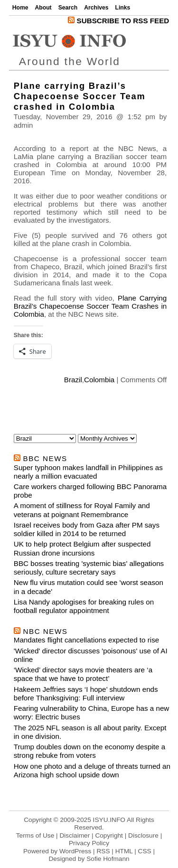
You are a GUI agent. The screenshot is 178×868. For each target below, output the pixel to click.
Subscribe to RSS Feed (118, 21)
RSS (103, 851)
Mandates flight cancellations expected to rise (86, 640)
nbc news (46, 631)
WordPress (75, 851)
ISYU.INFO (109, 820)
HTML (124, 851)
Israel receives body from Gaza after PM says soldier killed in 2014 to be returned (87, 529)
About (43, 8)
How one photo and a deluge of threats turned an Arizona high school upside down (92, 770)
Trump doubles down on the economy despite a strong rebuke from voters (89, 751)
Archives (96, 8)
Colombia (99, 380)
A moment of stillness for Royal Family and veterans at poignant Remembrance (82, 510)
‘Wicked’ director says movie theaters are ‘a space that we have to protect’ (83, 674)
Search (68, 8)
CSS (145, 851)
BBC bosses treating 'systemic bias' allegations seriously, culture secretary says (89, 568)
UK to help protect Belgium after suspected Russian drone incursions (82, 548)
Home (20, 8)
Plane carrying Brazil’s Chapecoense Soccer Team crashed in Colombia (80, 96)
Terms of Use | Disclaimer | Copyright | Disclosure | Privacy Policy (89, 839)
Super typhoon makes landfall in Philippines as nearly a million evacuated (88, 472)
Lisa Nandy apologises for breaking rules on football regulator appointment (84, 606)
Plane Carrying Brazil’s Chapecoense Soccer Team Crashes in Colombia (90, 306)
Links (123, 8)
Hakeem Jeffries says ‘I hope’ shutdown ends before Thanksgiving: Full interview (86, 693)
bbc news (45, 458)
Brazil (73, 380)
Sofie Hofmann (108, 859)
